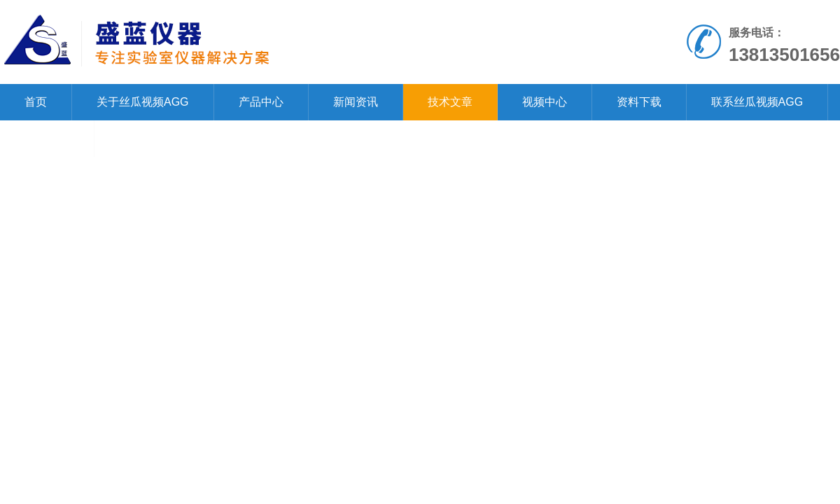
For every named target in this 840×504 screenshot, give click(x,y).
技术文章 (450, 102)
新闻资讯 (356, 102)
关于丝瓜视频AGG (143, 102)
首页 (36, 102)
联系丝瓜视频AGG (757, 102)
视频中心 (545, 102)
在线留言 (47, 138)
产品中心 (261, 102)
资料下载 (639, 102)
